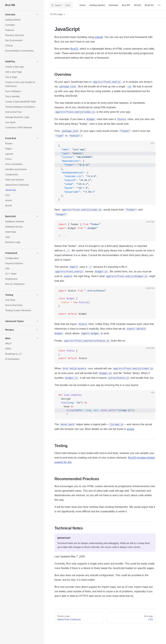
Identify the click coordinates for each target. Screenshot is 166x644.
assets (130, 429)
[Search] (61, 5)
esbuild (99, 37)
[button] (22, 15)
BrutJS (74, 49)
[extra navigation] (159, 5)
